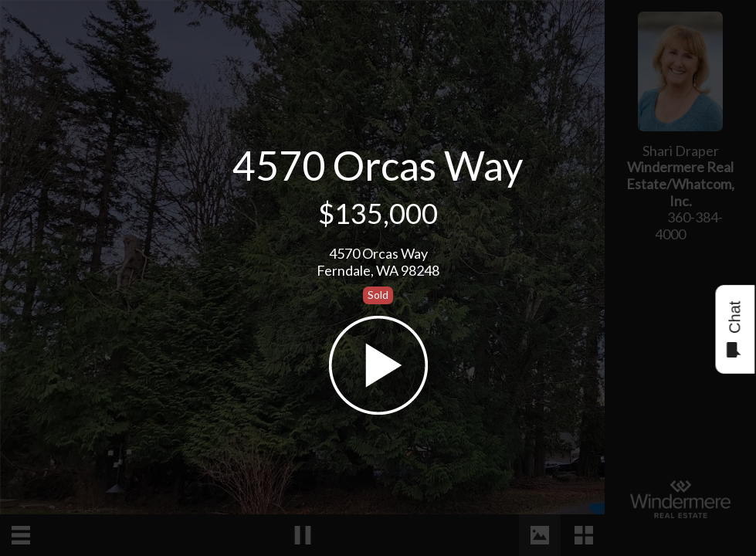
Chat (734, 329)
